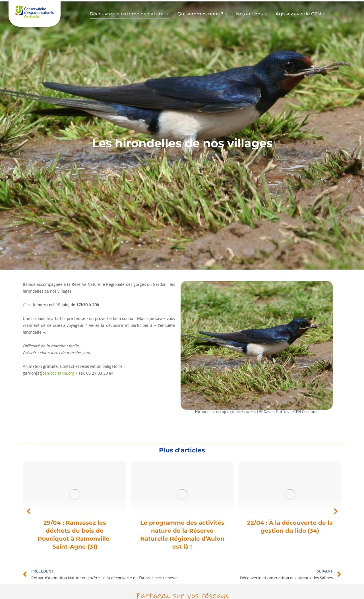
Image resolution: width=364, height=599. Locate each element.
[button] (28, 511)
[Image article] (75, 495)
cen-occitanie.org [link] (58, 373)
